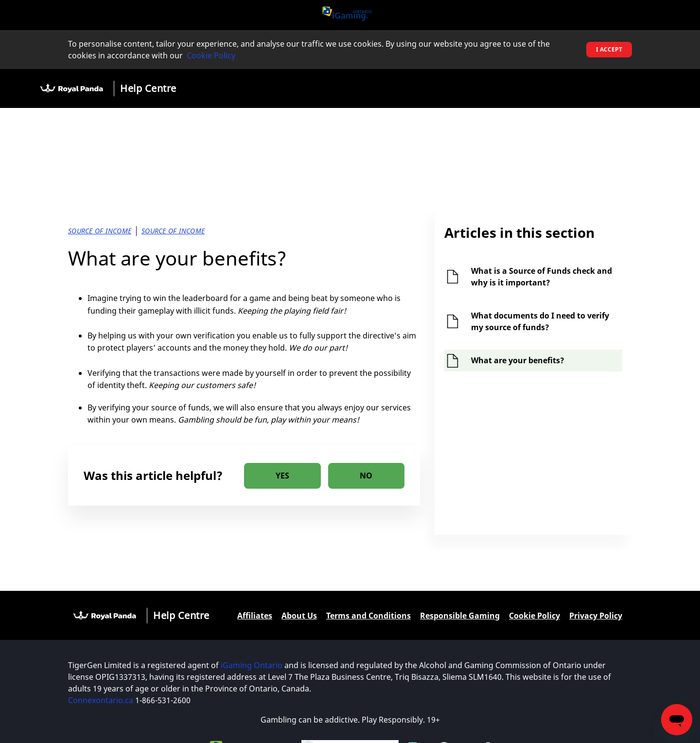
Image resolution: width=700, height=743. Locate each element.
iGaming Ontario (252, 665)
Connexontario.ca (101, 700)
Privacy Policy (596, 616)
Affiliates (255, 616)
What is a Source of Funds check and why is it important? (542, 277)
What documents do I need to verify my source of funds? (540, 321)
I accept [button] (609, 49)
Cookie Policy (211, 55)
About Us (299, 616)
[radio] (282, 476)
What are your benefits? (518, 360)
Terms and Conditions (368, 616)
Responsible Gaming (460, 616)
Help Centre (148, 88)
